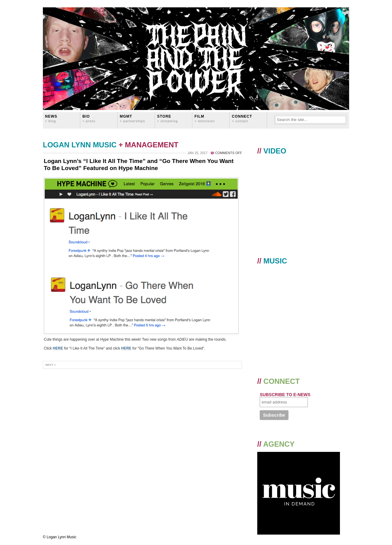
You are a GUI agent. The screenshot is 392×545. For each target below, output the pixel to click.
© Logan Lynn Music (60, 537)
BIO (89, 118)
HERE (58, 348)
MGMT (132, 118)
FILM (205, 118)
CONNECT (242, 118)
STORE (168, 118)
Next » (51, 365)
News (51, 118)
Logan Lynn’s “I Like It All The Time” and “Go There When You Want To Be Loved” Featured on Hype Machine (139, 165)
